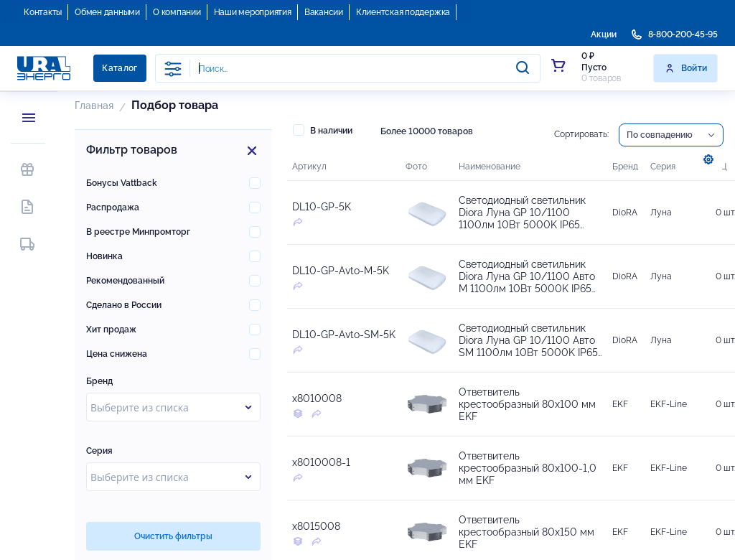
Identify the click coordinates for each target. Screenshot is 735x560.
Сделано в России (124, 305)
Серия (99, 451)
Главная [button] (94, 106)
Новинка (104, 256)
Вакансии (324, 12)
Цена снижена (117, 354)
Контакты (43, 12)
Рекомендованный (125, 281)
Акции (604, 34)
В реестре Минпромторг (138, 232)
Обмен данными (107, 12)
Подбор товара (175, 105)
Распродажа (113, 207)
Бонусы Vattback (122, 183)
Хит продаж (111, 330)
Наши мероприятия (253, 12)
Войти (686, 68)
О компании (177, 12)
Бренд (99, 381)
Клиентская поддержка (403, 12)
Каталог (120, 68)
